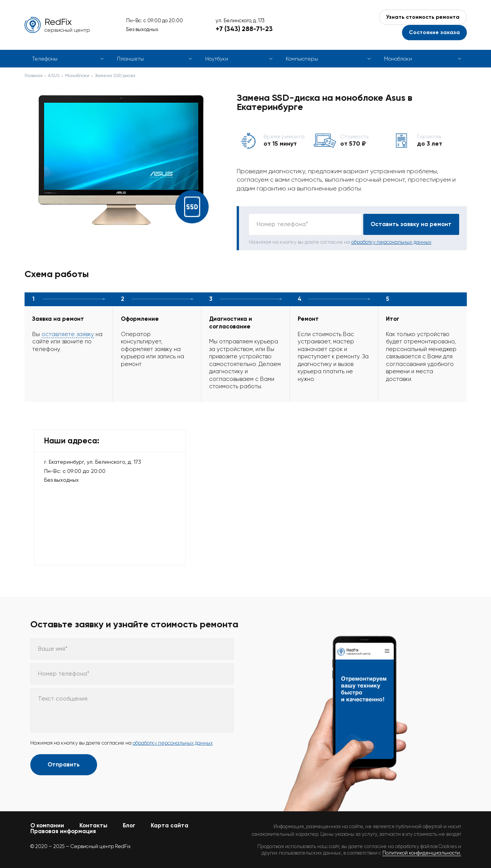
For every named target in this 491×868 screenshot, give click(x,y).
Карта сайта (170, 825)
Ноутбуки (217, 59)
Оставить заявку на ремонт (411, 224)
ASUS (54, 75)
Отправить (64, 765)
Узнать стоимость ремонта (423, 17)
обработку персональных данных (391, 242)
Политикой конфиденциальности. (422, 853)
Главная (34, 75)
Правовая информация (63, 831)
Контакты (93, 825)
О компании (47, 825)
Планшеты (130, 59)
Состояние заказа (434, 32)
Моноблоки (398, 59)
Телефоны (45, 59)
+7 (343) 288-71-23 (244, 29)
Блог (129, 825)
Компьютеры (302, 59)
